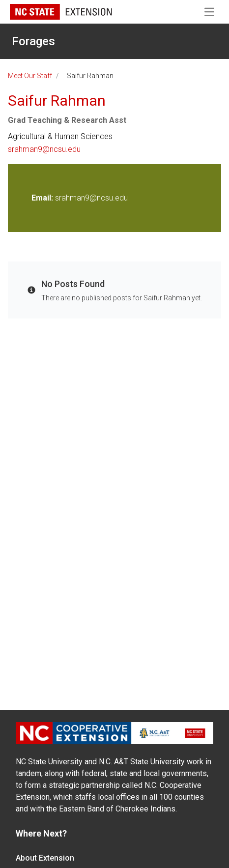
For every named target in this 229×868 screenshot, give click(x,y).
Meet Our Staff (30, 76)
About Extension (45, 858)
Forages (33, 41)
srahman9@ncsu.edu (44, 149)
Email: (43, 198)
